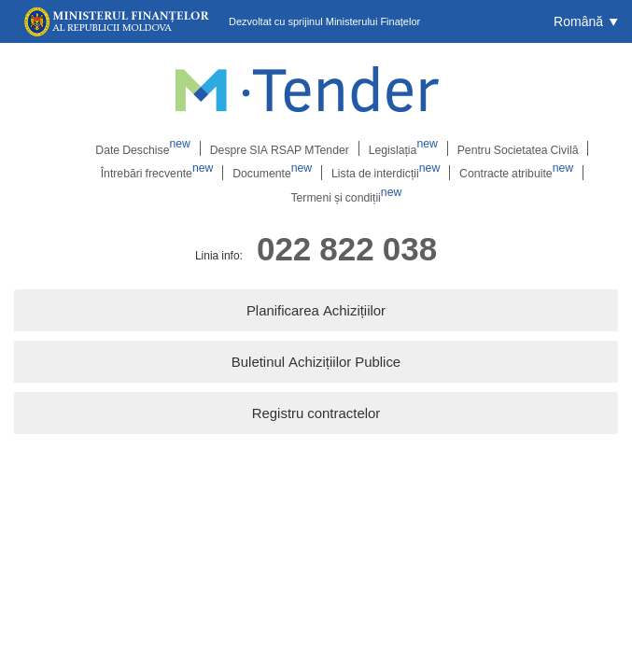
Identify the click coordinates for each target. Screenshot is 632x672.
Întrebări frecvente (159, 173)
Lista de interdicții (385, 173)
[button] (586, 21)
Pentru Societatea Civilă (515, 148)
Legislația (402, 148)
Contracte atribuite (513, 173)
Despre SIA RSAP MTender (279, 148)
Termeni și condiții (346, 197)
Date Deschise (146, 148)
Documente (272, 173)
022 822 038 (347, 249)
